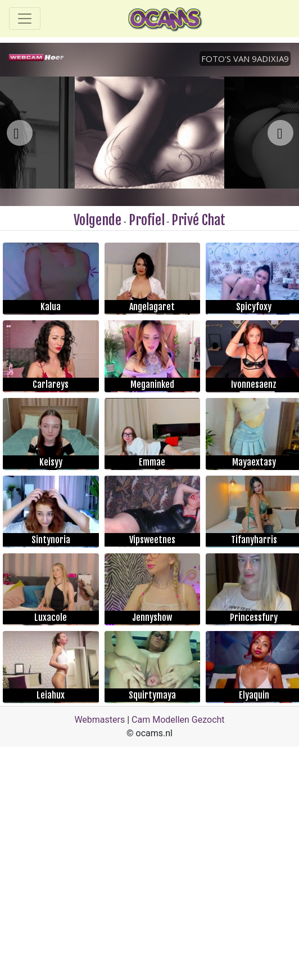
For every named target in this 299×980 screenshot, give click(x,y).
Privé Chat (198, 220)
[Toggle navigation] (25, 19)
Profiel (147, 220)
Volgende (98, 220)
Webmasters (99, 720)
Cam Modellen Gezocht (178, 720)
